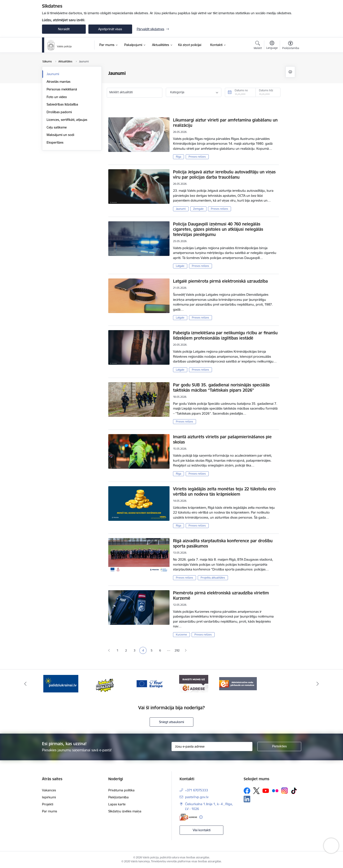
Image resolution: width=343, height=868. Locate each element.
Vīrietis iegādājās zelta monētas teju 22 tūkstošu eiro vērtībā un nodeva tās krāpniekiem (224, 491)
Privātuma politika (121, 790)
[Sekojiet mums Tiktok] (294, 791)
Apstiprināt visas (110, 29)
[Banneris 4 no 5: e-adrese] (194, 683)
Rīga (178, 157)
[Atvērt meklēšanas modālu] (258, 46)
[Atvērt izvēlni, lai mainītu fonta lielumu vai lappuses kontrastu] (291, 46)
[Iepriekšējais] (25, 684)
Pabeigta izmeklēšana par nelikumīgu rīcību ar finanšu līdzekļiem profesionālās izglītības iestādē (225, 335)
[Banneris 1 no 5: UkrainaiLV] (61, 683)
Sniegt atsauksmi (171, 722)
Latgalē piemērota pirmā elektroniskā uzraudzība (220, 281)
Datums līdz (266, 90)
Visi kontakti (202, 830)
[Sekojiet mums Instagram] (285, 791)
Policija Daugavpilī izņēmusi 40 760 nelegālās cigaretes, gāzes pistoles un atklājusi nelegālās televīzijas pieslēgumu (218, 229)
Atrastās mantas (59, 82)
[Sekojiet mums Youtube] (266, 791)
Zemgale (198, 209)
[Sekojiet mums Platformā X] (256, 791)
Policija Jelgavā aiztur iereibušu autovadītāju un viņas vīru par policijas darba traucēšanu (224, 174)
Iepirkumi (49, 797)
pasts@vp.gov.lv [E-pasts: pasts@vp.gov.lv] (197, 797)
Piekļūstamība (118, 797)
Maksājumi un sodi (60, 135)
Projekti (48, 804)
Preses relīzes (197, 157)
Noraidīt (64, 29)
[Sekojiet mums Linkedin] (247, 799)
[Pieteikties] (279, 747)
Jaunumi (53, 74)
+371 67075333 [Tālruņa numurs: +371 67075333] (197, 790)
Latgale (180, 266)
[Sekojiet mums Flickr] (275, 791)
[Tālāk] (318, 684)
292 (177, 650)
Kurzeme (181, 635)
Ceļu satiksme (57, 127)
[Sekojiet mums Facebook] (247, 791)
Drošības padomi (59, 112)
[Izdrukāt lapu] (290, 72)
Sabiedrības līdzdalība (62, 104)
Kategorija (177, 92)
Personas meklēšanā (62, 89)
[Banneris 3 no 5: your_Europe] (150, 683)
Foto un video (57, 97)
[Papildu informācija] (201, 817)
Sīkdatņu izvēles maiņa (125, 811)
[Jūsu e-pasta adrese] (212, 747)
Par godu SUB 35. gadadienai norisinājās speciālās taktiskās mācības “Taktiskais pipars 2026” (221, 387)
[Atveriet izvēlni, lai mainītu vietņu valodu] (272, 46)
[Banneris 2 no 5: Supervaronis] (105, 683)
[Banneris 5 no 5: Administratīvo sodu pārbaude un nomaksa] (238, 683)
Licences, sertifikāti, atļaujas (67, 120)
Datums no (241, 90)
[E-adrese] (188, 817)
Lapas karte (117, 804)
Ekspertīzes (55, 142)
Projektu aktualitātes (213, 578)
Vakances (49, 790)
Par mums (50, 811)
